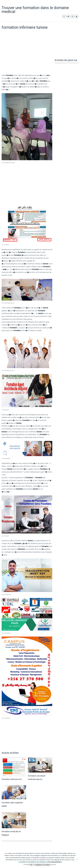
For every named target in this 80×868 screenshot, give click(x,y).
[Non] (77, 859)
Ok (31, 865)
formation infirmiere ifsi (12, 779)
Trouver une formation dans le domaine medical (35, 10)
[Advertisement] (27, 56)
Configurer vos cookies (42, 865)
